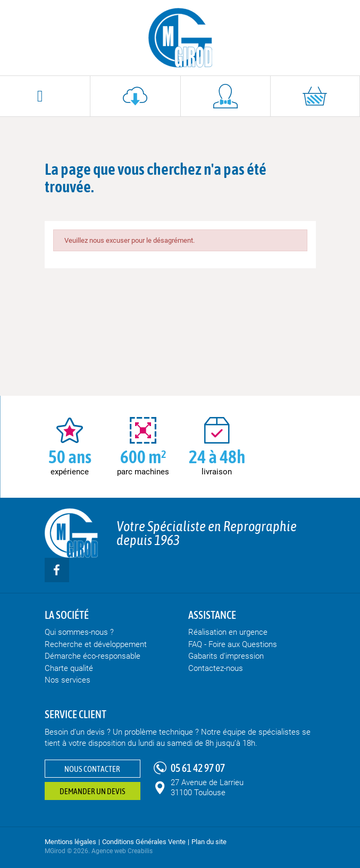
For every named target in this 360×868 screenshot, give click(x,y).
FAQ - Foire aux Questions (233, 644)
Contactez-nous (216, 668)
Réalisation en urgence (228, 632)
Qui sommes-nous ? (79, 632)
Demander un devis (93, 791)
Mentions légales (70, 842)
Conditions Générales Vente (144, 842)
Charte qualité (69, 668)
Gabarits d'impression (226, 656)
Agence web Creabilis (122, 851)
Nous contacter (92, 769)
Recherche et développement (96, 644)
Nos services (68, 680)
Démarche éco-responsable (93, 656)
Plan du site (209, 842)
